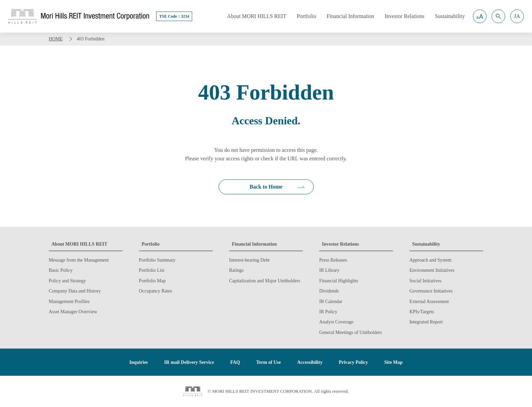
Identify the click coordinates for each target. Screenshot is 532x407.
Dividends (329, 291)
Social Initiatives (425, 281)
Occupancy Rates (155, 291)
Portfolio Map (152, 281)
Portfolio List (152, 270)
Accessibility (310, 362)
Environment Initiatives (432, 270)
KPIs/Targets (422, 312)
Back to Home (266, 187)
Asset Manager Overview (73, 312)
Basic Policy (61, 270)
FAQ (235, 362)
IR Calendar (331, 302)
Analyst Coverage (336, 322)
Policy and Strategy (68, 281)
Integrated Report (426, 322)
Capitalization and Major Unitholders (265, 281)
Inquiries (139, 362)
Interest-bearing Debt (249, 260)
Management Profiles (69, 302)
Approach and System (430, 260)
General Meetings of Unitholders (351, 332)
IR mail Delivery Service (189, 362)
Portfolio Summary (157, 260)
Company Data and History (75, 291)
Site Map (393, 362)
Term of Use (269, 362)
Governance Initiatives (431, 291)
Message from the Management (79, 260)
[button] (480, 16)
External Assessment (429, 302)
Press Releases (333, 260)
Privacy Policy (353, 362)
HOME (56, 39)
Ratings (236, 270)
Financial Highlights (339, 281)
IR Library (329, 270)
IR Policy (328, 312)
